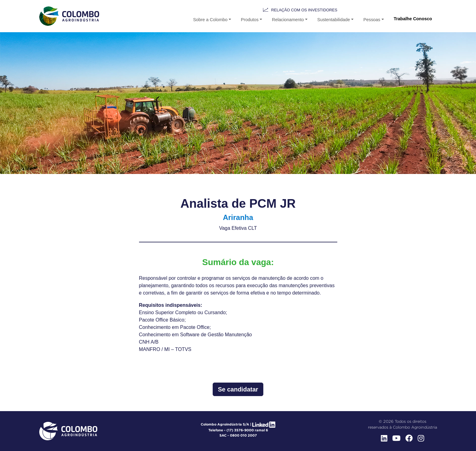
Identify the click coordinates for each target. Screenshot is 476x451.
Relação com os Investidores (304, 10)
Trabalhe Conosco (413, 19)
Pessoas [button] (372, 20)
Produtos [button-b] (250, 20)
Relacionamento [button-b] (288, 20)
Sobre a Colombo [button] (210, 20)
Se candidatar (238, 389)
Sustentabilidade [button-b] (334, 20)
